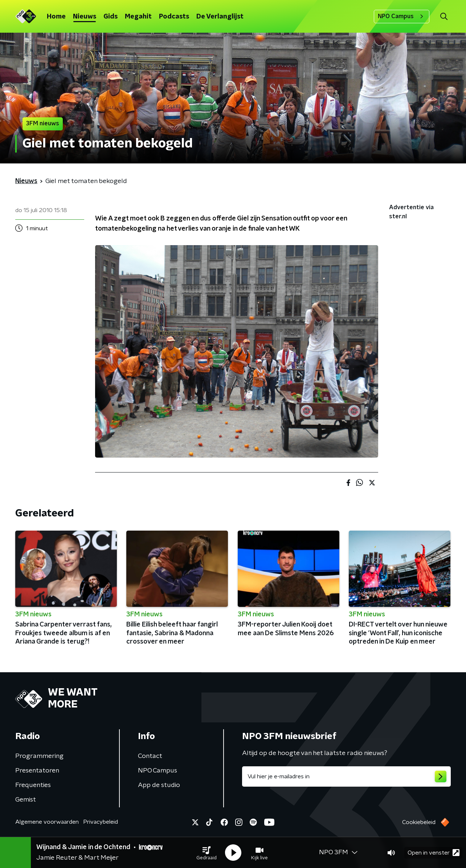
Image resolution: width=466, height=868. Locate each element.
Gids (111, 17)
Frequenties (33, 785)
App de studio (159, 785)
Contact (150, 756)
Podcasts (174, 17)
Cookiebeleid (419, 822)
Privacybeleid (101, 822)
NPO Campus (402, 16)
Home (56, 17)
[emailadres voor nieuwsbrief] (346, 776)
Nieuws (85, 17)
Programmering (39, 756)
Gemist (26, 800)
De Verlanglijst (220, 17)
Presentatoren (37, 771)
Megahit (138, 17)
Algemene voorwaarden (47, 822)
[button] (207, 853)
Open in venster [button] (434, 853)
